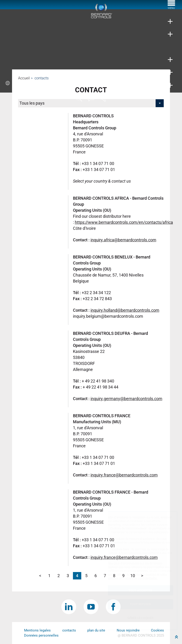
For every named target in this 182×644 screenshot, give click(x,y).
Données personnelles (41, 635)
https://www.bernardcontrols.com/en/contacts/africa (124, 222)
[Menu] (171, 8)
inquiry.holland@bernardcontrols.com (125, 310)
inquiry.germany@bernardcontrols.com (126, 399)
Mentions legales (37, 630)
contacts (69, 630)
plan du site (96, 630)
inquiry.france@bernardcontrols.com (124, 475)
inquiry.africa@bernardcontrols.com (123, 240)
